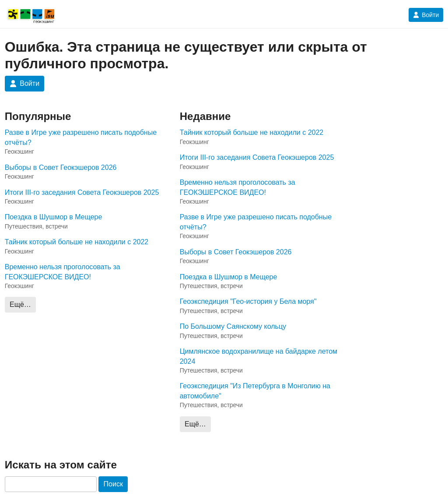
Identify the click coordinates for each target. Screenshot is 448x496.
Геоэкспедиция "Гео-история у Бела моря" (248, 301)
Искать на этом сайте (61, 465)
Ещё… (20, 304)
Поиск (113, 484)
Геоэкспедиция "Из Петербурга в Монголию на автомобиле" (255, 391)
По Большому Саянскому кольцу (233, 326)
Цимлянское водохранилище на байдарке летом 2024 (259, 356)
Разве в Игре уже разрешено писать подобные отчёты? (81, 137)
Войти (426, 15)
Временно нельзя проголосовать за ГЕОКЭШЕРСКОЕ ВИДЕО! (63, 272)
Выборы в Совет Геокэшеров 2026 (61, 167)
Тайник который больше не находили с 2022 (77, 242)
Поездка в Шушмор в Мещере (54, 217)
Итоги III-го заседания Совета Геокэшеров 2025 (82, 192)
